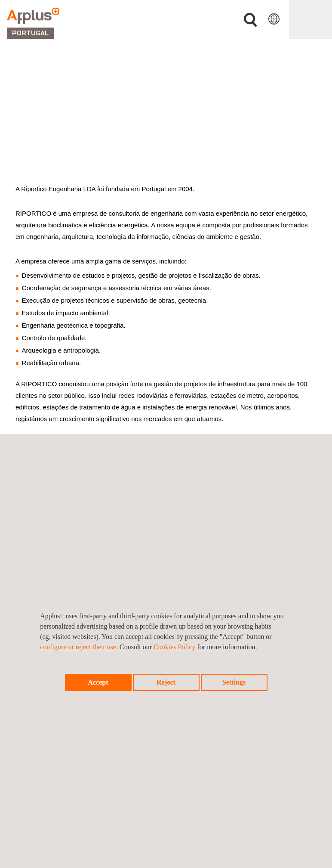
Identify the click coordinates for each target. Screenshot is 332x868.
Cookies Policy (174, 647)
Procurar (250, 20)
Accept (98, 682)
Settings (234, 682)
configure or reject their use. (79, 647)
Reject (166, 682)
